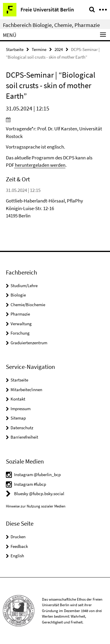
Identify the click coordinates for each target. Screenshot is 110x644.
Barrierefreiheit (24, 437)
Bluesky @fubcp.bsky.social (39, 494)
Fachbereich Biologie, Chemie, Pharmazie (51, 25)
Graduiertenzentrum (29, 343)
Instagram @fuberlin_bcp (37, 475)
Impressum (21, 409)
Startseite (15, 49)
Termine (39, 49)
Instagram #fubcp (30, 484)
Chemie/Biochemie (28, 305)
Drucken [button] (18, 537)
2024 (59, 49)
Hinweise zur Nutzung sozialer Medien (36, 506)
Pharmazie (20, 314)
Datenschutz (22, 428)
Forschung (20, 333)
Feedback (19, 546)
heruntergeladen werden (40, 165)
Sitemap (18, 418)
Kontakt (18, 399)
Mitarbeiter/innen (26, 390)
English (17, 556)
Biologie (18, 295)
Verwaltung (21, 324)
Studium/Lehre (24, 286)
